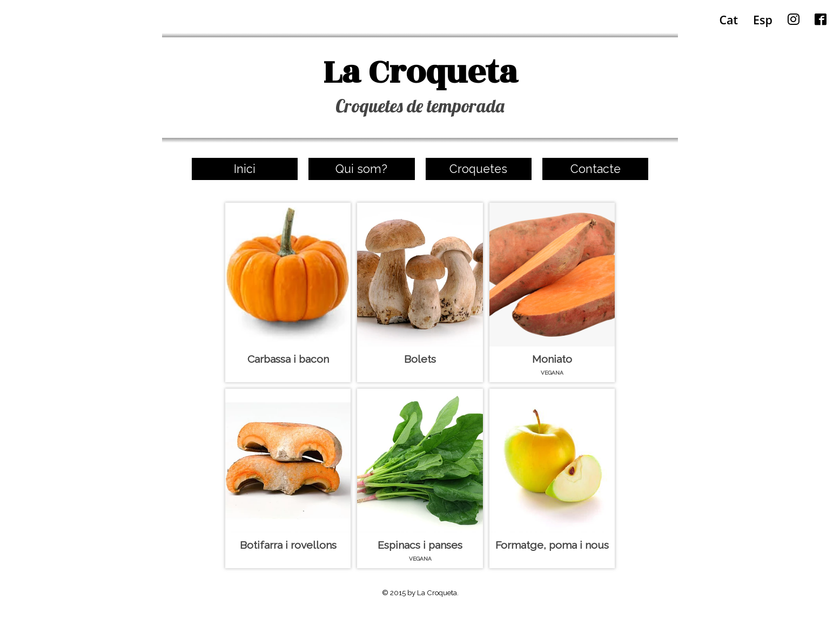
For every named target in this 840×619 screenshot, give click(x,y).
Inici (245, 169)
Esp (763, 20)
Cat (728, 20)
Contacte (596, 169)
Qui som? (361, 169)
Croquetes (478, 169)
